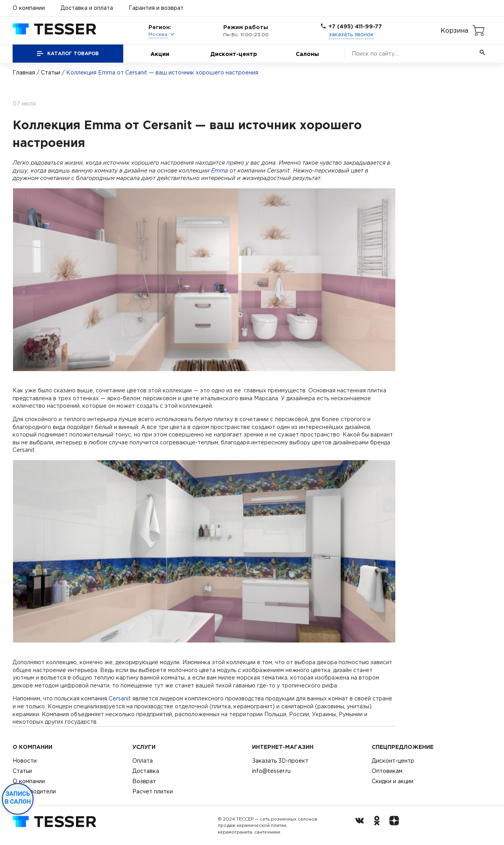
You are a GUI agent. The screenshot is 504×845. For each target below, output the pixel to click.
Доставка (146, 771)
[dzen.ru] (396, 826)
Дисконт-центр (234, 54)
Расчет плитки (153, 791)
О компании (29, 8)
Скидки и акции (393, 781)
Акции (160, 54)
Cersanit (120, 698)
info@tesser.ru (271, 771)
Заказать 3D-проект (280, 761)
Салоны (307, 54)
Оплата (143, 761)
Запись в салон (18, 798)
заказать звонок (351, 34)
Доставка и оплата (87, 8)
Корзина (454, 30)
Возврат (144, 781)
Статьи (51, 72)
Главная (24, 72)
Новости (25, 761)
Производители (34, 791)
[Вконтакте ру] (361, 826)
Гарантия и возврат (156, 8)
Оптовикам (387, 771)
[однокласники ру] (379, 826)
